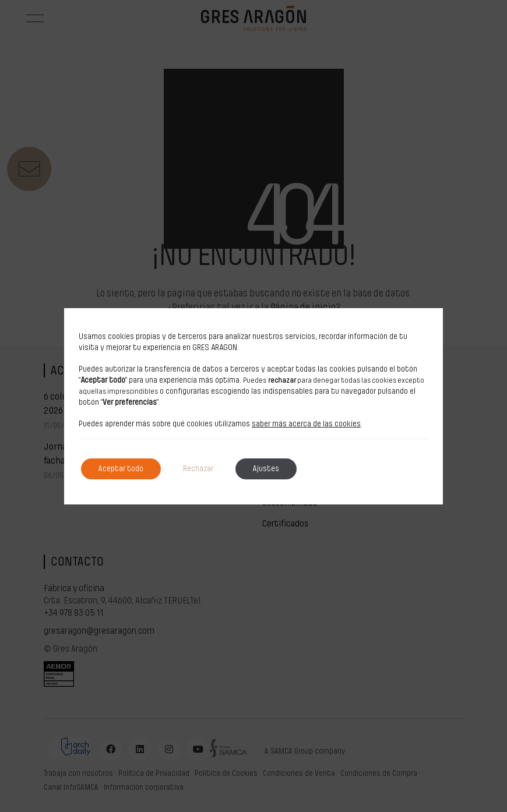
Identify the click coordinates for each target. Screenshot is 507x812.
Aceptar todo (121, 469)
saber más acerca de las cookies (306, 424)
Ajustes (266, 469)
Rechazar (198, 469)
